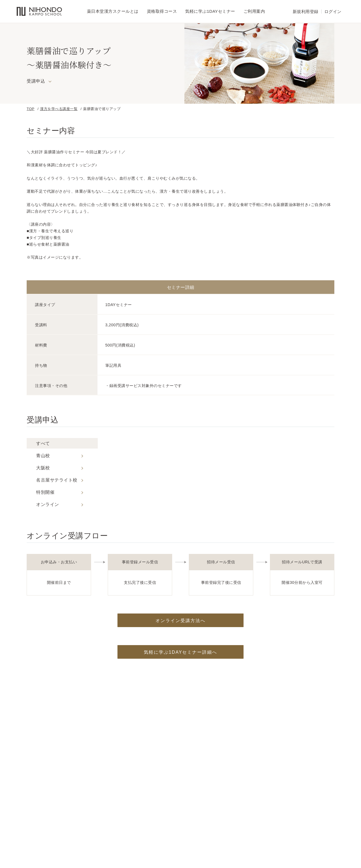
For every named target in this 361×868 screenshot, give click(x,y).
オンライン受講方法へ (180, 621)
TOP (31, 109)
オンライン (48, 505)
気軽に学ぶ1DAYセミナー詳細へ (181, 652)
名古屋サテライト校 (57, 480)
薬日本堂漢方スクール (39, 12)
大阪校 (43, 468)
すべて (43, 444)
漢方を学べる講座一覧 (59, 109)
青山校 (43, 456)
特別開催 (45, 492)
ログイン (333, 12)
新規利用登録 (306, 12)
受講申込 (36, 81)
